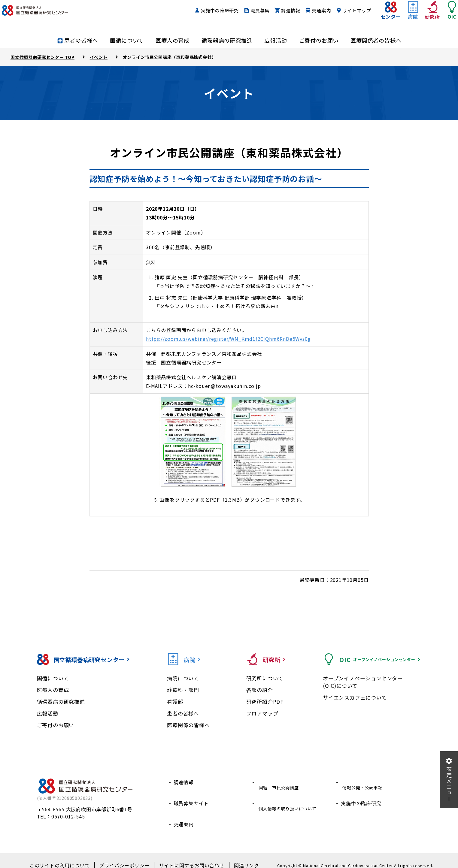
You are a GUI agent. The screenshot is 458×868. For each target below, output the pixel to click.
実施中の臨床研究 (208, 16)
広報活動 (48, 713)
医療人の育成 (53, 690)
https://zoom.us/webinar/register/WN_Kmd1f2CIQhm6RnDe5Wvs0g (228, 339)
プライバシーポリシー (126, 856)
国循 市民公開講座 (280, 782)
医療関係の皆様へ (188, 725)
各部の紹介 (260, 690)
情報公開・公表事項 (364, 782)
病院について (183, 678)
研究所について (265, 678)
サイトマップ (345, 16)
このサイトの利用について (68, 856)
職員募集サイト (191, 797)
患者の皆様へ (183, 713)
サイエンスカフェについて (355, 697)
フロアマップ (262, 713)
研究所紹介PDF (265, 702)
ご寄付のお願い (56, 725)
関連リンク (236, 856)
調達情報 (279, 16)
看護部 (175, 702)
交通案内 (309, 16)
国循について (53, 678)
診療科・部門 (183, 690)
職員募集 (248, 16)
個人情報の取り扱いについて (290, 797)
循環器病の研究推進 (61, 702)
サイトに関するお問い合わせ (187, 856)
